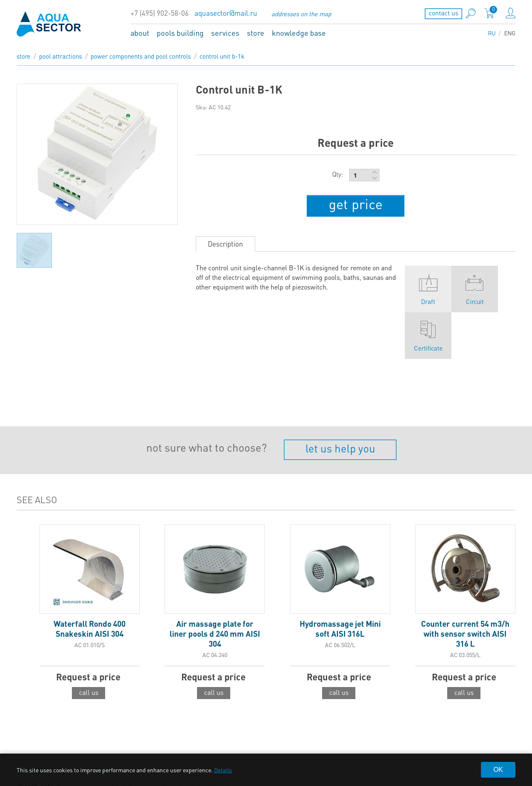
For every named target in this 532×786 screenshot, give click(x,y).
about (140, 33)
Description (225, 240)
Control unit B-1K (222, 56)
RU (492, 33)
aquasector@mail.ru (226, 13)
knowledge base (299, 33)
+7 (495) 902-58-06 (160, 13)
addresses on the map (301, 14)
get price (356, 203)
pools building (180, 33)
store (256, 33)
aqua (49, 24)
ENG (510, 33)
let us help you (340, 444)
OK (498, 770)
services (225, 33)
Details (223, 770)
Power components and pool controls (141, 56)
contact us (443, 13)
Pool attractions (60, 56)
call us (89, 688)
